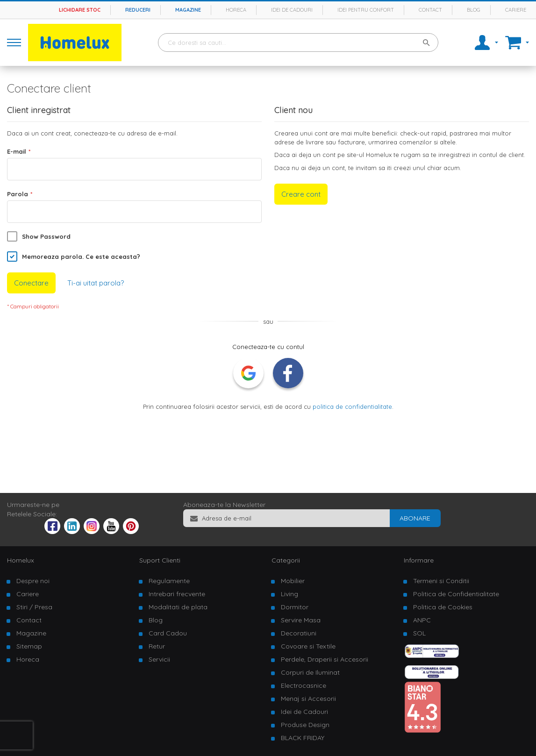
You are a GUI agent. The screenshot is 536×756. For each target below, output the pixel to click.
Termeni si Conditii (441, 581)
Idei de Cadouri (304, 712)
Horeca (236, 10)
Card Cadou (168, 633)
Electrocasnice (304, 685)
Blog (474, 10)
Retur (157, 646)
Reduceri (138, 10)
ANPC (422, 620)
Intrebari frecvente (177, 594)
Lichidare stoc (80, 10)
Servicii (159, 659)
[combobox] (298, 43)
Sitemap (29, 646)
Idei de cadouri (292, 10)
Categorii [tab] (286, 560)
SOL (419, 633)
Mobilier (293, 581)
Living (289, 594)
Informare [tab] (419, 560)
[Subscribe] (415, 518)
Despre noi (33, 581)
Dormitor (295, 607)
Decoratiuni (299, 633)
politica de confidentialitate (352, 407)
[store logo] (75, 43)
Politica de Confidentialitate (456, 594)
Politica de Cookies (443, 607)
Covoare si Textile (308, 646)
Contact (430, 10)
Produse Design (305, 725)
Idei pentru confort (366, 10)
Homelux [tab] (21, 560)
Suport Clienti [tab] (160, 560)
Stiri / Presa (34, 607)
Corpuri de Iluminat (310, 672)
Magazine (188, 10)
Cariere (516, 10)
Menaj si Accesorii (308, 699)
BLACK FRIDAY (303, 738)
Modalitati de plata (178, 607)
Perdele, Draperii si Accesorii (325, 659)
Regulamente (169, 581)
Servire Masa (301, 620)
